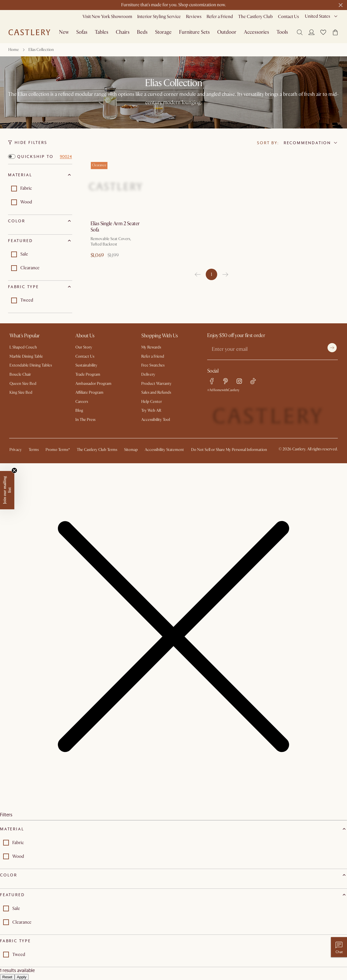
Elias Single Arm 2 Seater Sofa (115, 227)
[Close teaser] (14, 470)
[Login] (311, 32)
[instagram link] (239, 381)
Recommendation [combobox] (307, 143)
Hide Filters (28, 142)
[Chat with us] (339, 947)
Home (14, 50)
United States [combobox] (317, 16)
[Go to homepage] (29, 32)
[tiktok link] (253, 381)
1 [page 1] (211, 274)
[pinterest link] (226, 381)
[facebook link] (212, 381)
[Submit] (332, 348)
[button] (323, 32)
